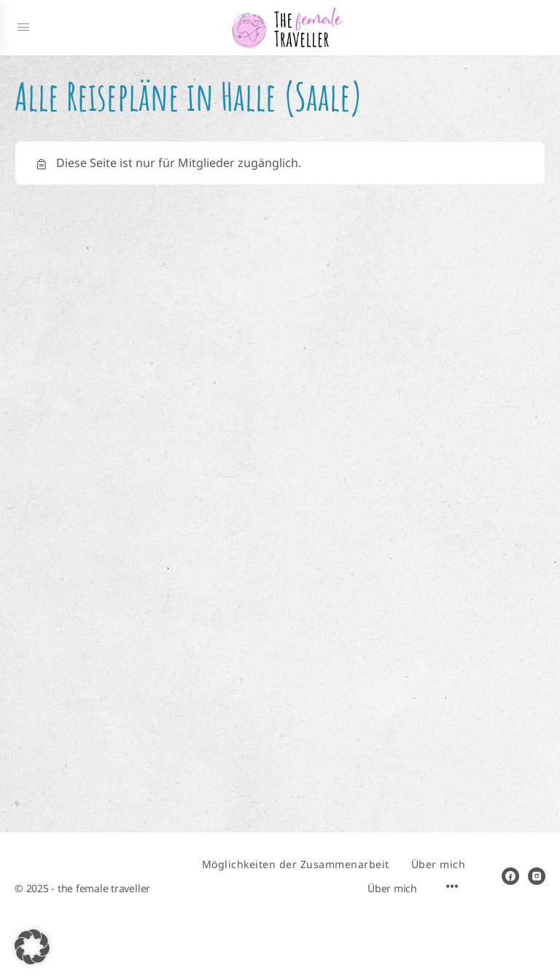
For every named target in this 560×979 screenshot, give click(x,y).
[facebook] (510, 876)
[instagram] (537, 876)
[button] (32, 947)
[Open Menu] (23, 27)
